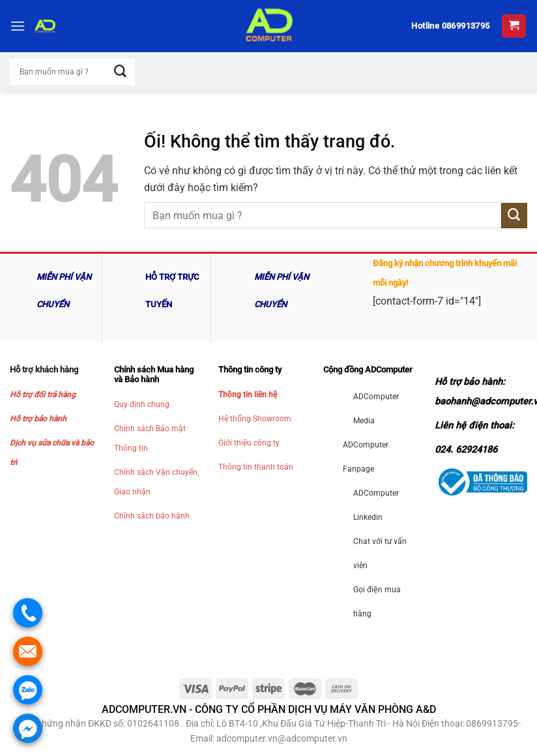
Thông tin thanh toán (256, 467)
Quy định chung (142, 404)
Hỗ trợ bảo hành (38, 419)
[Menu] (18, 26)
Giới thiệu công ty (249, 443)
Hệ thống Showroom (255, 419)
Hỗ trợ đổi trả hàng (43, 395)
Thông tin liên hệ (248, 395)
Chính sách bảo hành (152, 516)
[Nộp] (514, 216)
